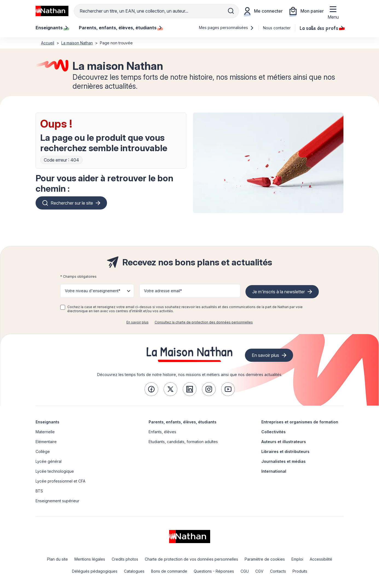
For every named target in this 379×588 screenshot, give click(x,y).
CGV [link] (259, 571)
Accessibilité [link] (321, 559)
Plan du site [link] (57, 559)
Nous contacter (277, 28)
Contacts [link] (278, 571)
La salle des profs (322, 28)
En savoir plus (138, 322)
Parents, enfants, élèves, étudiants (183, 422)
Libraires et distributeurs (285, 451)
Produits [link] (300, 571)
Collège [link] (43, 451)
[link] (151, 389)
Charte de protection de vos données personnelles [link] (191, 559)
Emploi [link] (297, 559)
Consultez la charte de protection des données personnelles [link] (204, 322)
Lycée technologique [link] (55, 471)
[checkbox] (63, 307)
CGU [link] (245, 571)
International (274, 471)
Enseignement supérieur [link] (57, 501)
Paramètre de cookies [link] (265, 559)
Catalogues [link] (134, 571)
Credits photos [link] (125, 559)
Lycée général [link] (49, 461)
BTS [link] (39, 491)
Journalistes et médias (283, 461)
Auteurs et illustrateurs (284, 442)
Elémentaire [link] (46, 442)
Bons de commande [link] (169, 571)
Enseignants (47, 422)
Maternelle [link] (45, 432)
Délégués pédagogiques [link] (95, 571)
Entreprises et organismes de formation (300, 422)
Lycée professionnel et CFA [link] (60, 481)
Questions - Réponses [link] (214, 571)
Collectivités (274, 432)
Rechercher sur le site (72, 203)
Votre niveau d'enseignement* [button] (93, 291)
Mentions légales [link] (90, 559)
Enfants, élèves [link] (162, 432)
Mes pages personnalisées (226, 28)
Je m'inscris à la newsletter (279, 292)
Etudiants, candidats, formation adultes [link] (183, 442)
